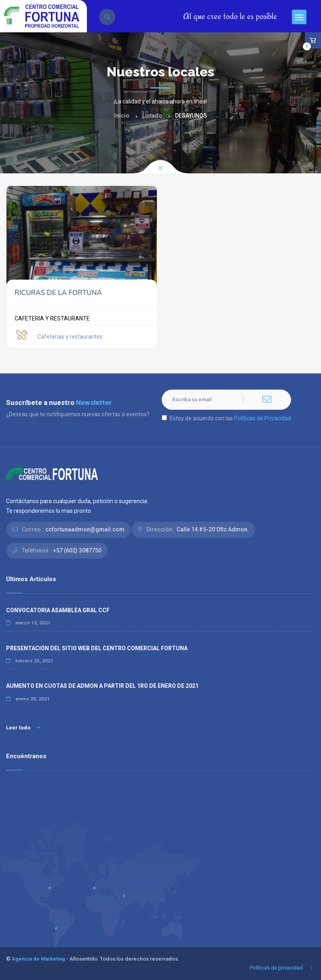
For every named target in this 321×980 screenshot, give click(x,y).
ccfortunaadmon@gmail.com (85, 529)
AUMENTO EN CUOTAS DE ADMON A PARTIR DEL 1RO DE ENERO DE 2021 (102, 686)
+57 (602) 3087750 (77, 550)
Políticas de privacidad (276, 968)
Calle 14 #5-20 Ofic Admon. (213, 529)
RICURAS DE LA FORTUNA (58, 293)
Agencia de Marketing (38, 959)
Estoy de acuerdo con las (226, 418)
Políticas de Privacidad (263, 418)
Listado (152, 116)
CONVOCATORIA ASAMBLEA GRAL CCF (58, 610)
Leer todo (23, 728)
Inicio (122, 116)
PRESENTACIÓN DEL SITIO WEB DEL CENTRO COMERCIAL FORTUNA (97, 648)
